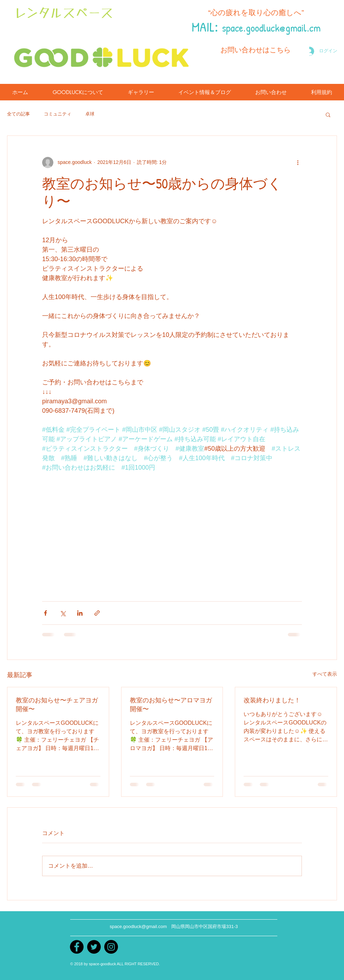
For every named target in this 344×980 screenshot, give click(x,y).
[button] (328, 114)
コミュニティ (58, 114)
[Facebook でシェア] (45, 613)
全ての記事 (18, 114)
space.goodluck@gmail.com (138, 926)
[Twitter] (94, 947)
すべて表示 (325, 674)
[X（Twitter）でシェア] (63, 613)
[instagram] (111, 947)
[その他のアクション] (298, 163)
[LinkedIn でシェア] (80, 613)
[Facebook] (77, 947)
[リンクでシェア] (97, 613)
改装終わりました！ (272, 700)
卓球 (90, 114)
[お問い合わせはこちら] (256, 50)
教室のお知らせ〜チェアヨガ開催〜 (57, 704)
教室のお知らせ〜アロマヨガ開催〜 (171, 704)
